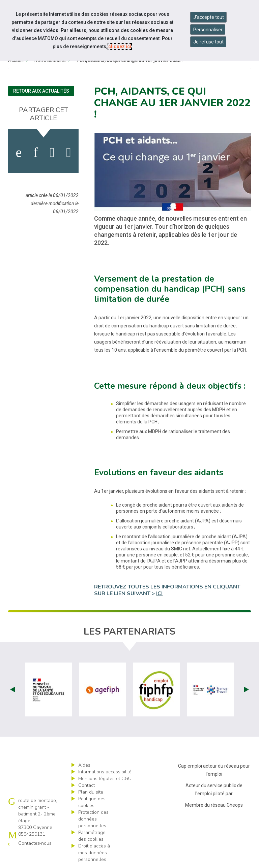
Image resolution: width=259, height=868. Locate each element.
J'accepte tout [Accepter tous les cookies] (209, 17)
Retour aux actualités (41, 91)
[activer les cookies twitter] (52, 153)
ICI (159, 593)
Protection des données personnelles (93, 819)
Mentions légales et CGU (105, 779)
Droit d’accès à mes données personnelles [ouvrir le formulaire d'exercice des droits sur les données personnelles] (94, 853)
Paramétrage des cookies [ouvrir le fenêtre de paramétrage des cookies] (92, 836)
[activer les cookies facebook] (19, 153)
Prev (12, 689)
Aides (84, 765)
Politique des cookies (92, 802)
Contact (87, 785)
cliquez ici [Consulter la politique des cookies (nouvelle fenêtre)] (120, 46)
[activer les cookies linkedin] (36, 153)
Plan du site (91, 792)
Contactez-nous (35, 843)
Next (247, 689)
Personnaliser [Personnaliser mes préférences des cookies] (208, 30)
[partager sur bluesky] (69, 153)
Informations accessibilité (105, 772)
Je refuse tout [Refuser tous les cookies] (208, 42)
